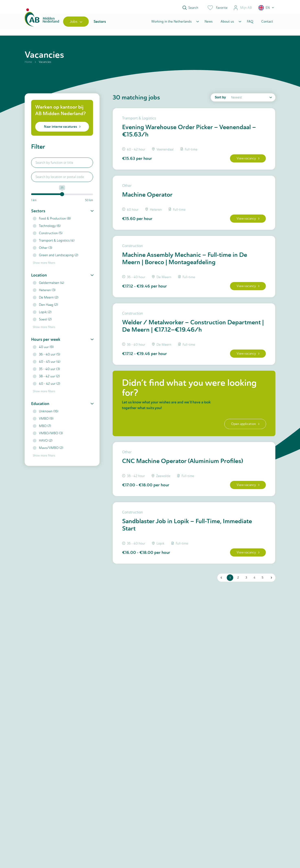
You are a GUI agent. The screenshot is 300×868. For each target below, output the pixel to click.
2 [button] (238, 582)
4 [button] (254, 582)
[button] (266, 8)
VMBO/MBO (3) (48, 435)
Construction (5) (48, 235)
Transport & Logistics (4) (54, 242)
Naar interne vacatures (62, 128)
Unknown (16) (46, 413)
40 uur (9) (43, 349)
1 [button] (230, 582)
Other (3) (43, 249)
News (209, 23)
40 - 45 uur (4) (47, 363)
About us (227, 23)
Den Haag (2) (45, 306)
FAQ (250, 23)
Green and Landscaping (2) (56, 257)
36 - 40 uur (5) (47, 356)
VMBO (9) (43, 420)
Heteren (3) (44, 292)
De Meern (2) (46, 299)
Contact (267, 23)
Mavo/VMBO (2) (48, 449)
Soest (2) (42, 321)
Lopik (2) (42, 314)
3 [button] (246, 582)
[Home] (42, 23)
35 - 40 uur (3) (46, 371)
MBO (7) (42, 427)
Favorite (217, 8)
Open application (245, 427)
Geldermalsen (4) (48, 284)
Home (28, 64)
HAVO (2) (43, 442)
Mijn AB (243, 8)
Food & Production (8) (52, 220)
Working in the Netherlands (171, 23)
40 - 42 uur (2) (47, 385)
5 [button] (262, 582)
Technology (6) (47, 227)
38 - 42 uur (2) (46, 378)
